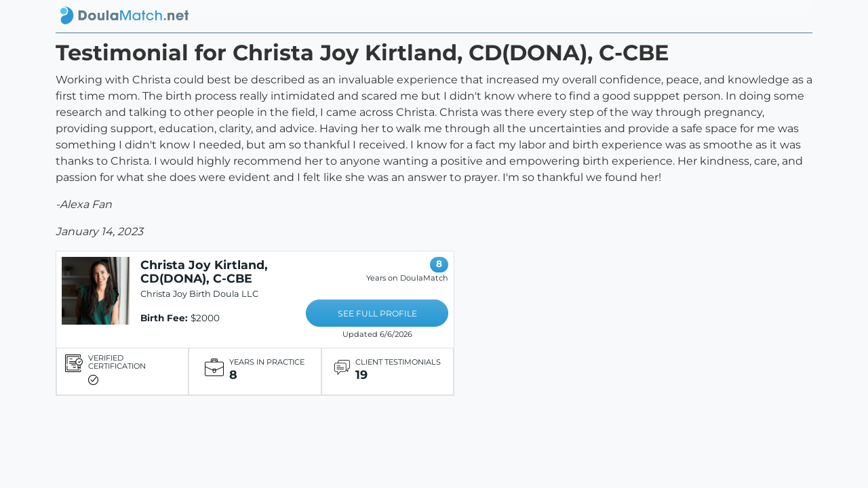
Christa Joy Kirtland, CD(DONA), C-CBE (204, 271)
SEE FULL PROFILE (377, 313)
